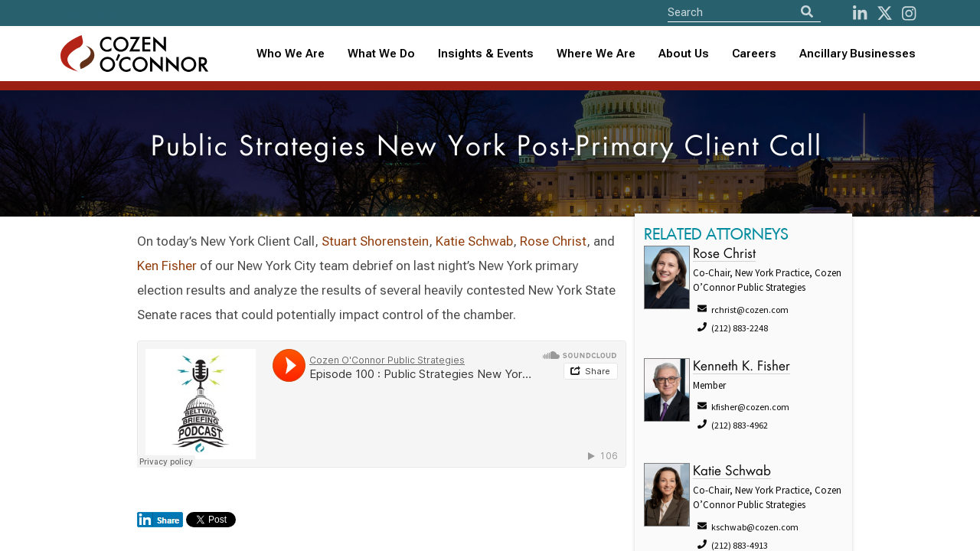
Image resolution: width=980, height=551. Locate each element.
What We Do (381, 54)
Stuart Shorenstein (375, 241)
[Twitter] (885, 13)
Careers (754, 54)
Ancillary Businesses (857, 54)
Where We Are (596, 54)
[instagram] (909, 13)
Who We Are (291, 54)
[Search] (807, 12)
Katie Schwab (474, 241)
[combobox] (486, 54)
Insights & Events (486, 54)
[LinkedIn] (860, 13)
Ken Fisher (167, 266)
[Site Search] (744, 12)
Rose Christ (553, 241)
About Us (684, 54)
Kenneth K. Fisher (742, 367)
